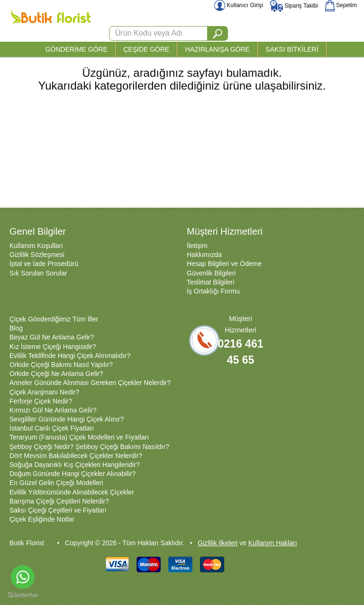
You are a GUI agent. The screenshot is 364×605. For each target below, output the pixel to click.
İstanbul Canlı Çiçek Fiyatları (52, 428)
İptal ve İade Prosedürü (44, 264)
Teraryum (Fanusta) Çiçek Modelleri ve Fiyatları (79, 437)
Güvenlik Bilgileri (211, 273)
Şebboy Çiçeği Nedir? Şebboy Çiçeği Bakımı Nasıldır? (89, 447)
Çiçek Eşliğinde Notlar (42, 519)
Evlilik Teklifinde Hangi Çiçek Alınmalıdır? (70, 356)
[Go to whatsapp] (23, 577)
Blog (16, 328)
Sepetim (341, 5)
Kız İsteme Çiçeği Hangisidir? (53, 347)
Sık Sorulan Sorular (38, 273)
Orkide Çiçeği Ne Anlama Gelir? (56, 374)
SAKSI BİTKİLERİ (292, 49)
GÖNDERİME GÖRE (76, 49)
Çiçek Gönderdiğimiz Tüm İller (54, 319)
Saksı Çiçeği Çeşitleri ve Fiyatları (58, 510)
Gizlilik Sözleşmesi (37, 255)
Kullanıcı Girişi (239, 5)
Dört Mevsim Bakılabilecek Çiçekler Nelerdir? (76, 456)
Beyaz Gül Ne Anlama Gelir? (52, 337)
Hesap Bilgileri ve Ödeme (224, 264)
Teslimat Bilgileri (210, 282)
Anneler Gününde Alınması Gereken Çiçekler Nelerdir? (90, 383)
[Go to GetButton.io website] (23, 595)
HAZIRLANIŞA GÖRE (218, 49)
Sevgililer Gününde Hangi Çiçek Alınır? (67, 419)
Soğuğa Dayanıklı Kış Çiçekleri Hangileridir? (75, 465)
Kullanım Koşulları (36, 246)
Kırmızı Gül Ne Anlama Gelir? (53, 410)
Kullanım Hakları (273, 543)
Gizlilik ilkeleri (218, 543)
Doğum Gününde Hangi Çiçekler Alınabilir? (73, 474)
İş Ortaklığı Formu (213, 291)
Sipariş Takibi (294, 6)
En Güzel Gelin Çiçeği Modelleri (56, 483)
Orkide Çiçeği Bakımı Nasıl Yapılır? (61, 365)
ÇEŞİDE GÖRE (146, 49)
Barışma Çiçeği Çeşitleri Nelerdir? (59, 501)
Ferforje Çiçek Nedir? (41, 401)
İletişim (197, 246)
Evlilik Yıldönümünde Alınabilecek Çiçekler (72, 492)
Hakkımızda (204, 255)
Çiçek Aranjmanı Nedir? (44, 392)
